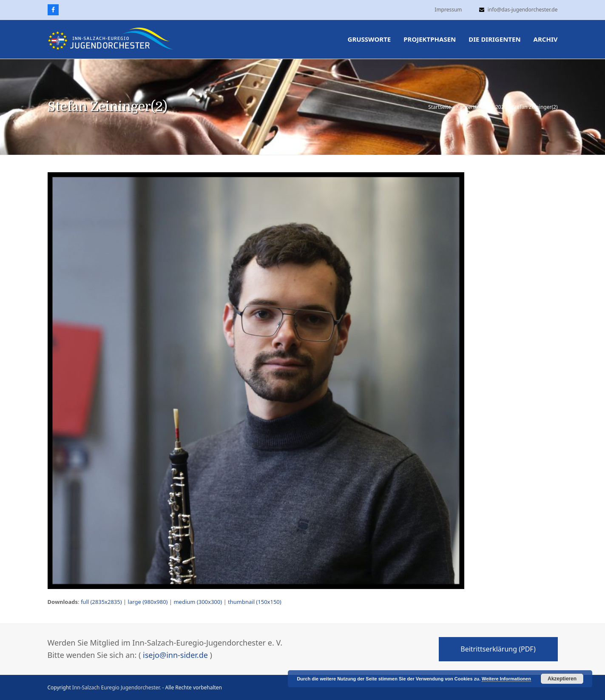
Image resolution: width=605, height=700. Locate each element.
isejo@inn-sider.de (175, 655)
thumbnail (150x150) (255, 602)
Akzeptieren (562, 679)
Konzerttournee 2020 (481, 107)
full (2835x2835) (101, 602)
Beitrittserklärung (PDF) (498, 649)
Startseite (440, 107)
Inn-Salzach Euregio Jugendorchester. (117, 687)
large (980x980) (148, 602)
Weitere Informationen (506, 679)
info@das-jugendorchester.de (523, 10)
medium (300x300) (198, 602)
